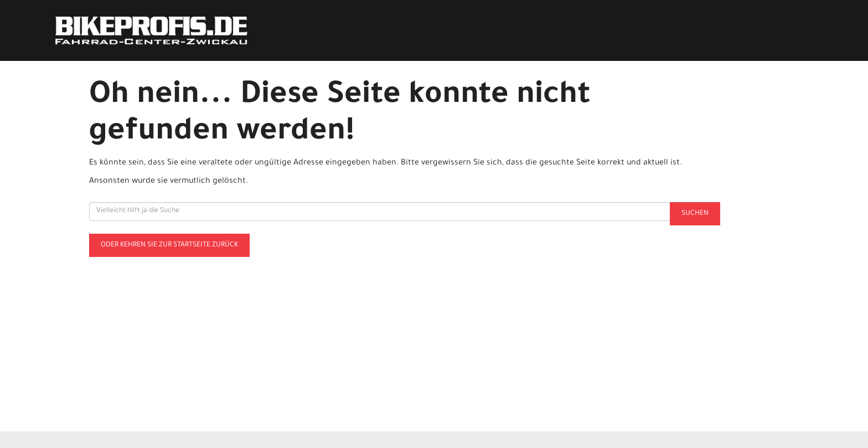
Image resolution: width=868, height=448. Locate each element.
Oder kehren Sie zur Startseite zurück (169, 245)
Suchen (695, 214)
